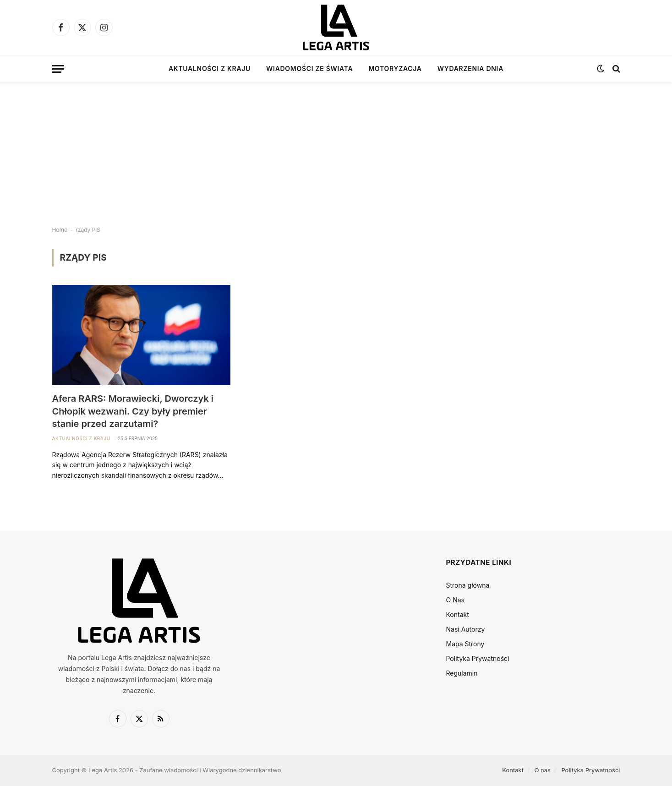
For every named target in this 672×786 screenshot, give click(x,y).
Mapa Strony (465, 644)
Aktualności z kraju (210, 68)
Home (60, 230)
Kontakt (458, 614)
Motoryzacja (395, 68)
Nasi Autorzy (466, 629)
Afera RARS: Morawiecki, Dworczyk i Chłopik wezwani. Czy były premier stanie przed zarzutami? (133, 411)
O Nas (455, 600)
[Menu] (58, 69)
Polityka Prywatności (478, 658)
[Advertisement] (336, 147)
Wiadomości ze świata (309, 68)
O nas (542, 770)
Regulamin (462, 673)
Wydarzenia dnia (470, 68)
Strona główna (468, 585)
